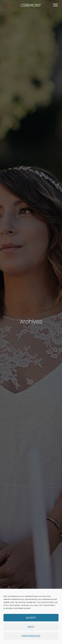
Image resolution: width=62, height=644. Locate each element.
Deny (31, 627)
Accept (31, 618)
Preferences (31, 636)
